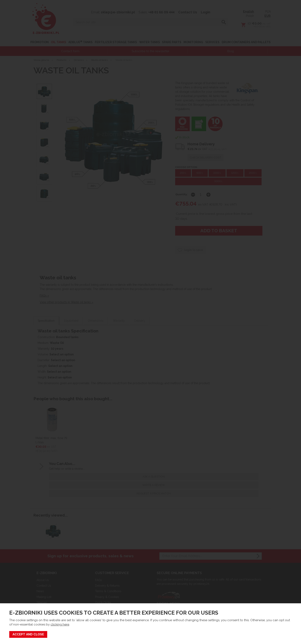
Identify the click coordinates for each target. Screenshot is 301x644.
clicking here (60, 624)
